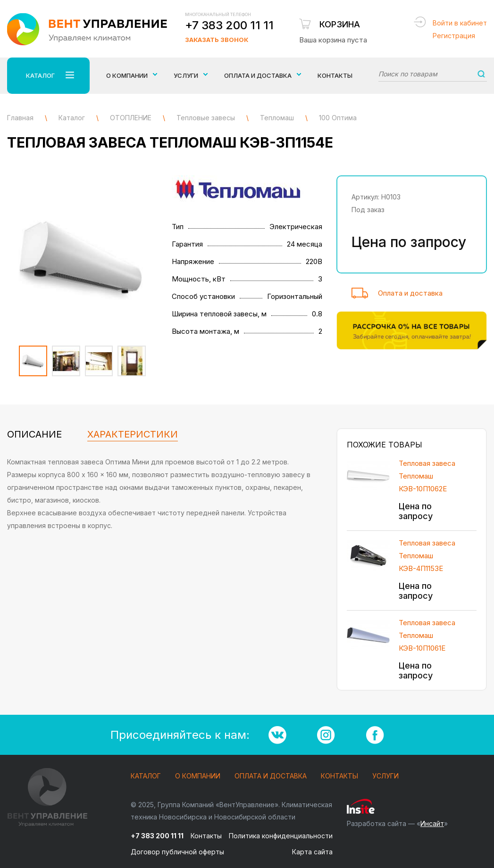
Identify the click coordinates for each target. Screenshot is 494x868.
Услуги (385, 776)
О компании (198, 776)
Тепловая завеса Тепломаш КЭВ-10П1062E (427, 476)
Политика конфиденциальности (281, 836)
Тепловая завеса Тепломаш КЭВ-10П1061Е (427, 635)
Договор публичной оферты (177, 852)
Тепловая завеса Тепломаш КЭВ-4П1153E (427, 556)
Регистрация (454, 36)
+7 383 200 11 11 (229, 25)
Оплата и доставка (410, 293)
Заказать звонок (217, 40)
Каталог (146, 776)
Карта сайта (312, 852)
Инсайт (432, 823)
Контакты (335, 75)
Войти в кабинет (460, 23)
